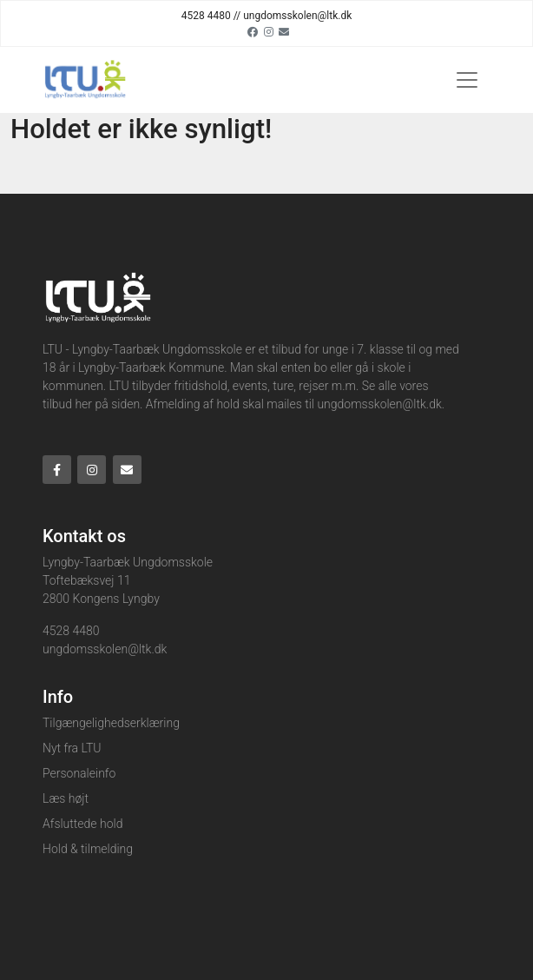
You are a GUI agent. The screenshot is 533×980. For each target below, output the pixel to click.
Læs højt (66, 798)
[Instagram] (269, 31)
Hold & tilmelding (88, 849)
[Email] (284, 31)
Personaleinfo (79, 773)
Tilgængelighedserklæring (111, 723)
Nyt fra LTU (72, 748)
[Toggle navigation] (467, 80)
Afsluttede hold (82, 824)
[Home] (84, 80)
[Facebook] (253, 31)
